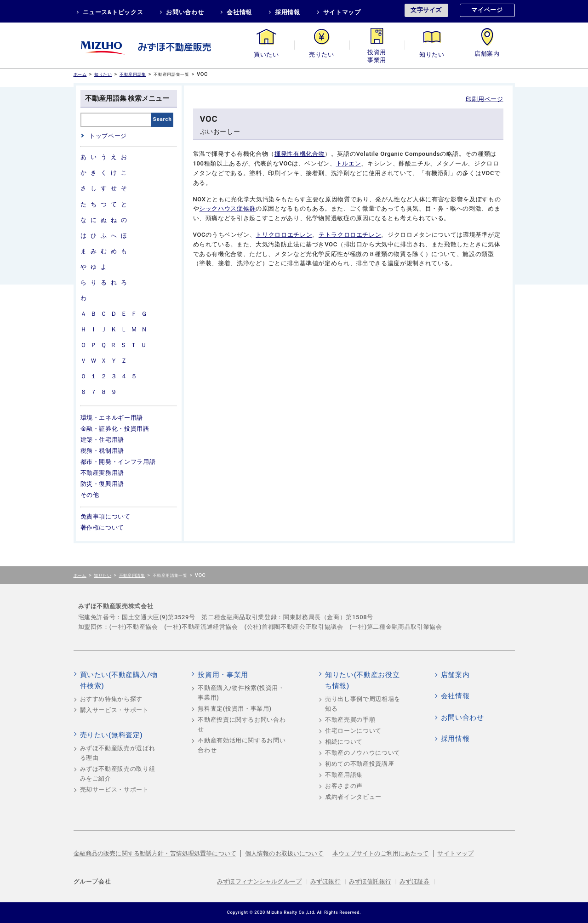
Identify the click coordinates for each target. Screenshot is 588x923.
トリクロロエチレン (284, 235)
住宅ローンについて (353, 731)
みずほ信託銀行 (370, 881)
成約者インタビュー (353, 797)
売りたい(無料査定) (111, 735)
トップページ (108, 136)
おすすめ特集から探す (111, 699)
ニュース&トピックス (113, 12)
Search (163, 119)
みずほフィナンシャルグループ (259, 881)
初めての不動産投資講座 (360, 764)
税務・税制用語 (103, 451)
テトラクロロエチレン (350, 235)
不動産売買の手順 (350, 720)
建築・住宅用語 (103, 440)
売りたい (322, 54)
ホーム (80, 74)
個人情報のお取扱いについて (284, 853)
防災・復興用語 (103, 484)
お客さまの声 (344, 786)
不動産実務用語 (103, 473)
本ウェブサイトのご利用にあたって (381, 853)
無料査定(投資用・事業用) (235, 709)
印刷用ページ (485, 99)
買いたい (266, 54)
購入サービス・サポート (114, 710)
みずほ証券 (415, 881)
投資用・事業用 (377, 54)
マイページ (487, 10)
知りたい (432, 54)
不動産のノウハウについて (363, 753)
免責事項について (106, 516)
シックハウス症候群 (227, 208)
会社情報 (239, 12)
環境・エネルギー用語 (112, 418)
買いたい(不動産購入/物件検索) (119, 680)
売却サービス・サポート (114, 789)
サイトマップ (342, 12)
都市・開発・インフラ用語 (118, 462)
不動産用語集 (133, 74)
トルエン (349, 163)
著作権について (103, 527)
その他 (90, 495)
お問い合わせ (185, 12)
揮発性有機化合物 (300, 154)
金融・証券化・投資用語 (115, 429)
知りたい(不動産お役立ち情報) (362, 680)
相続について (344, 742)
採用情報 (288, 12)
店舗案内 (487, 54)
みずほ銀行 (325, 881)
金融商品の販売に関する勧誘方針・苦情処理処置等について (155, 853)
